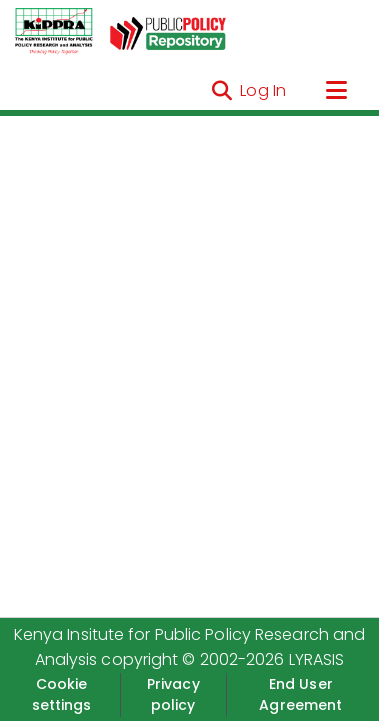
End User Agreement (300, 694)
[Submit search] (221, 91)
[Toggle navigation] (336, 91)
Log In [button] (264, 90)
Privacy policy (173, 694)
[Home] (54, 32)
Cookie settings (61, 694)
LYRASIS (317, 659)
